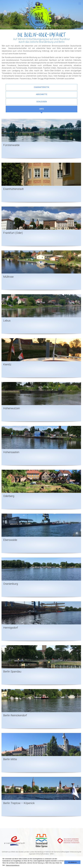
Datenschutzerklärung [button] (13, 865)
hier (42, 79)
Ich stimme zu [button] (72, 862)
